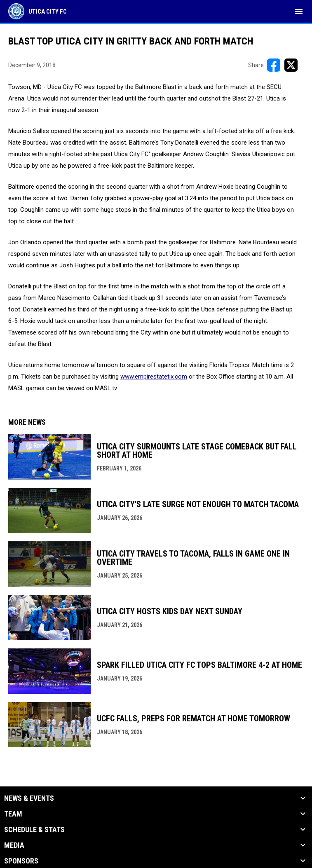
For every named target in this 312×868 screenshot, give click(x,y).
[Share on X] (291, 65)
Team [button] (13, 814)
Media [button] (14, 845)
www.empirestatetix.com (154, 377)
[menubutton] (299, 12)
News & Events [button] (29, 798)
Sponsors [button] (21, 861)
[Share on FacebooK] (274, 65)
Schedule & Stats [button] (34, 830)
